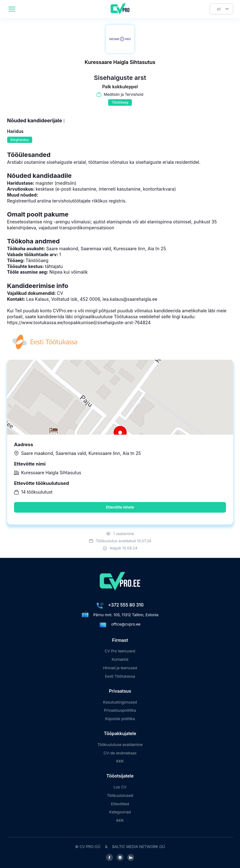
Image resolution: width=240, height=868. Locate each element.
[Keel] (221, 9)
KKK (120, 761)
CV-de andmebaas (120, 753)
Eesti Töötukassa (120, 676)
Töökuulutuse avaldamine (120, 745)
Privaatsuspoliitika (120, 710)
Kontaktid (120, 659)
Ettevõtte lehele (120, 507)
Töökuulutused (120, 795)
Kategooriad (120, 812)
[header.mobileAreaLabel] (12, 9)
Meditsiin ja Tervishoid (124, 94)
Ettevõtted (120, 804)
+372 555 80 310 (126, 605)
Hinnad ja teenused (120, 668)
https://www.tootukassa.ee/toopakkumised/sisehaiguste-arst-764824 (79, 322)
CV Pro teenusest (120, 651)
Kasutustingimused (120, 702)
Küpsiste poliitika (120, 719)
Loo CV (120, 787)
